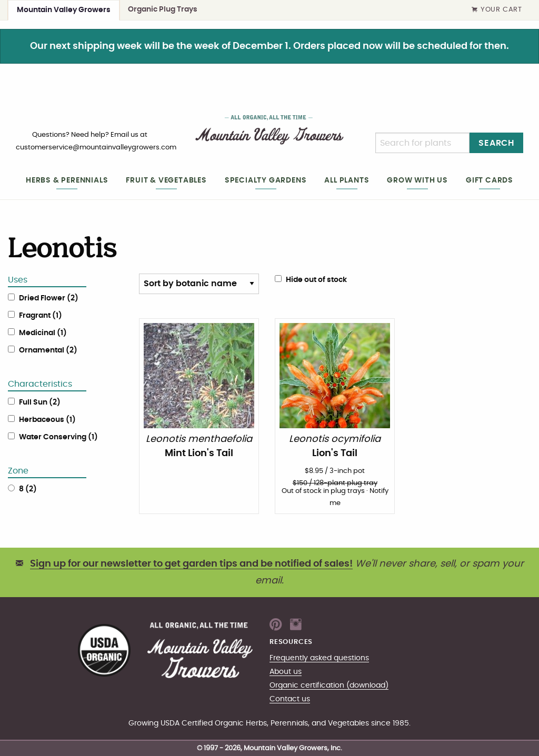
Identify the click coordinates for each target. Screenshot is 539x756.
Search (496, 143)
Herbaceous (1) (47, 420)
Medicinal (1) (43, 333)
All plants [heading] (347, 180)
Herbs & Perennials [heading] (67, 180)
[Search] (423, 143)
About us (286, 672)
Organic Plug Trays (163, 9)
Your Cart (497, 10)
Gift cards (490, 180)
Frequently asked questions (319, 658)
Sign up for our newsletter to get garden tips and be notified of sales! (191, 564)
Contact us (290, 699)
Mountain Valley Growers (64, 10)
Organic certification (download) (329, 685)
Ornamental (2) (48, 350)
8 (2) (28, 489)
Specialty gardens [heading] (266, 180)
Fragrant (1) (41, 316)
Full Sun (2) (40, 402)
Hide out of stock (311, 279)
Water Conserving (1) (58, 437)
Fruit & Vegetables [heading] (166, 180)
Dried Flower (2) (49, 298)
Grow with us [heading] (417, 180)
